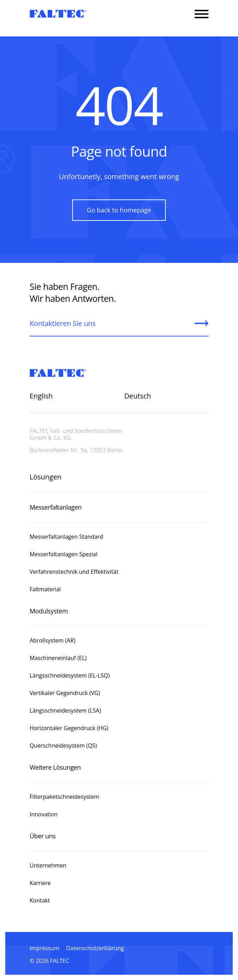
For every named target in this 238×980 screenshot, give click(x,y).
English (41, 396)
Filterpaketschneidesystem (65, 797)
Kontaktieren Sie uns (63, 323)
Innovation (44, 814)
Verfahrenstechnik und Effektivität (74, 572)
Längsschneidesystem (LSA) (66, 710)
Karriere (40, 883)
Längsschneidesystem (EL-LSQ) (70, 675)
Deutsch (138, 396)
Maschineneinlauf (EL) (58, 658)
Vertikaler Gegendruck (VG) (65, 693)
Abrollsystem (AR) (53, 640)
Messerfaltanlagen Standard (67, 537)
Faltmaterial (45, 589)
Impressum (45, 948)
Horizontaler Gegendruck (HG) (69, 728)
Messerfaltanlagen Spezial (64, 554)
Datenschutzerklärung (95, 948)
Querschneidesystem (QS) (63, 746)
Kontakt (40, 900)
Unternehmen (49, 865)
